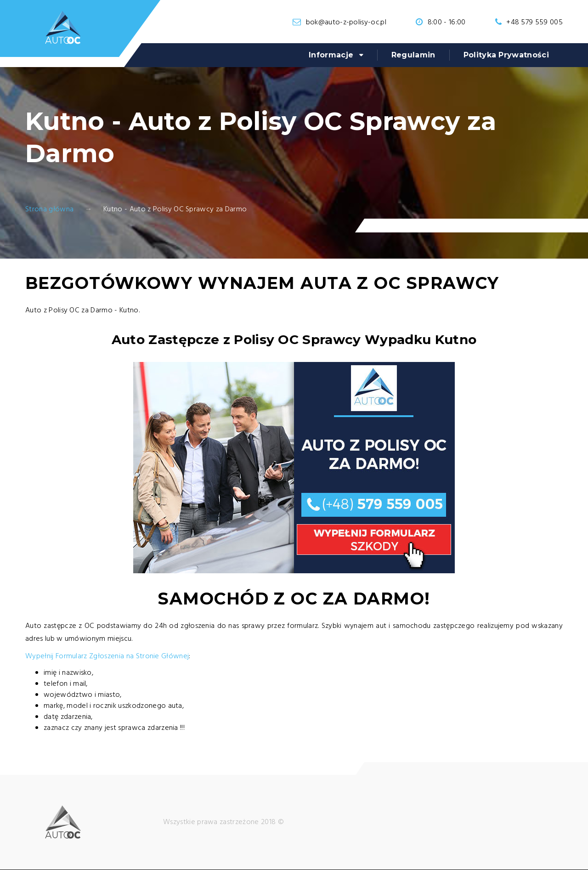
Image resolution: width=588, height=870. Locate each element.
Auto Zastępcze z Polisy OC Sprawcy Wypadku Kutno (294, 339)
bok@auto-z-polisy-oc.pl (346, 23)
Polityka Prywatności (506, 55)
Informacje (331, 55)
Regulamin (413, 55)
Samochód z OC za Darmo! (294, 599)
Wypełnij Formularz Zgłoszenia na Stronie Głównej (107, 656)
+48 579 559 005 (534, 23)
